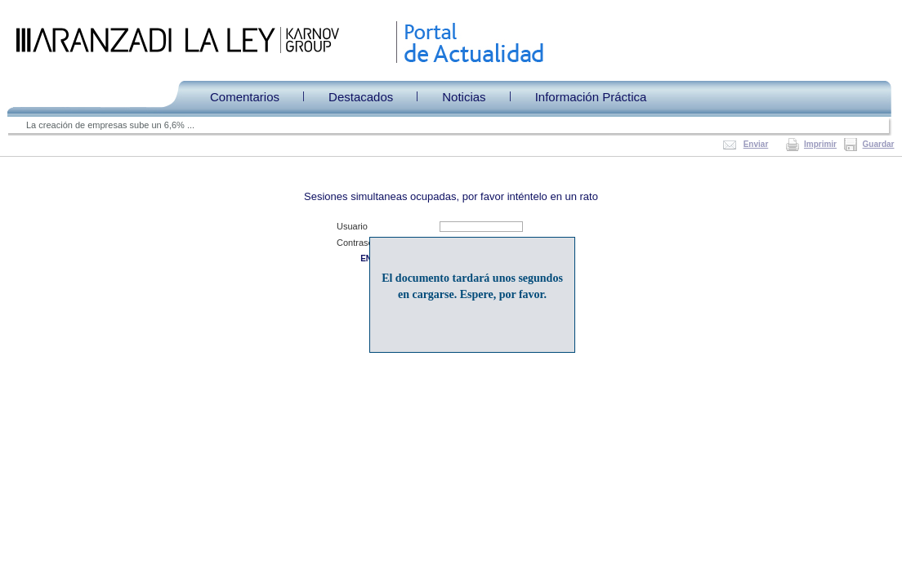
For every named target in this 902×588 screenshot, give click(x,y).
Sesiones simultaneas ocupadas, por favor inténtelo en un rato (451, 196)
